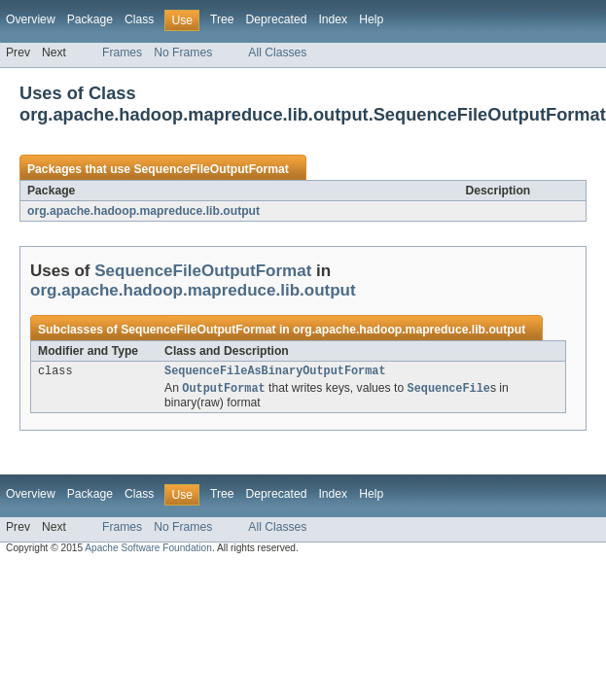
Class (139, 19)
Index (333, 19)
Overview (31, 19)
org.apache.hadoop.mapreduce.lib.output (143, 211)
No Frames (183, 52)
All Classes (277, 52)
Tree (222, 19)
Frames (122, 52)
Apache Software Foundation (148, 551)
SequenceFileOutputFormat (211, 169)
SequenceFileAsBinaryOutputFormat (275, 372)
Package (90, 19)
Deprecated (277, 19)
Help (371, 19)
